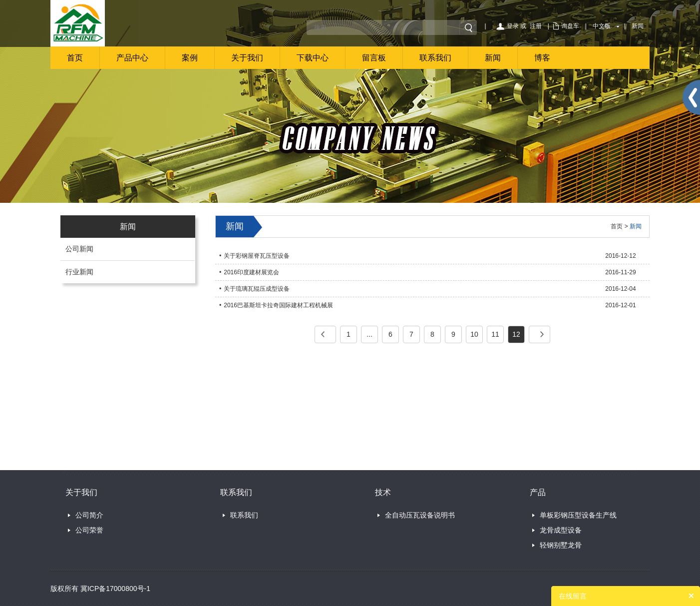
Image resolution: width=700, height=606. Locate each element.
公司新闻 (79, 249)
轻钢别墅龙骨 (561, 545)
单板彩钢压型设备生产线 (578, 515)
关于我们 (247, 58)
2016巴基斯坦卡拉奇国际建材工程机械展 (278, 305)
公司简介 (89, 515)
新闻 (638, 26)
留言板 (374, 58)
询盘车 (570, 26)
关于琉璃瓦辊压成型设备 (257, 289)
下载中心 (313, 58)
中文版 (602, 26)
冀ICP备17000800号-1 (115, 589)
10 (474, 334)
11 (495, 334)
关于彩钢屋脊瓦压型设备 (257, 256)
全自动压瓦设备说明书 (420, 515)
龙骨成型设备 (561, 530)
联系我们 (435, 58)
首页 (75, 58)
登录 (513, 26)
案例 (190, 58)
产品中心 (132, 58)
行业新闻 (79, 272)
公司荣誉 (89, 530)
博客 (542, 58)
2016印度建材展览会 (251, 272)
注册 (536, 26)
